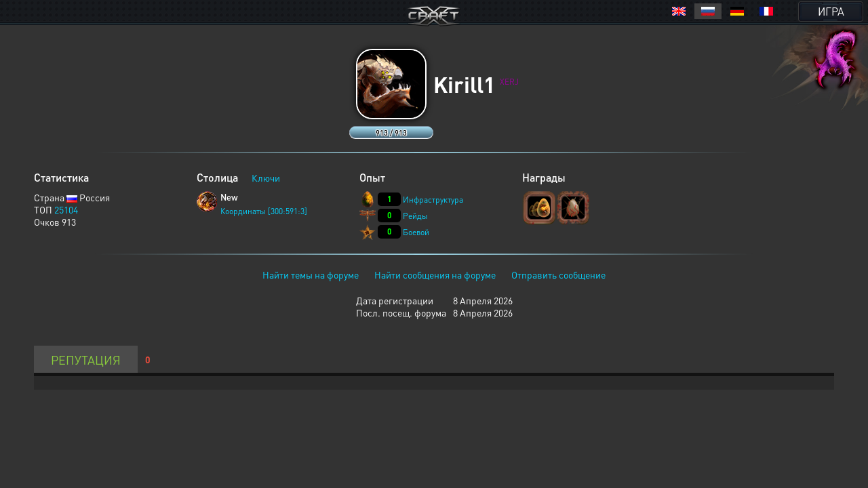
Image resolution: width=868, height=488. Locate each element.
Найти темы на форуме (311, 274)
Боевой (416, 232)
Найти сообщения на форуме (435, 274)
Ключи (266, 178)
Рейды (415, 216)
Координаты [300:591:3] (264, 211)
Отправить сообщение (558, 274)
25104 (66, 209)
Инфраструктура (433, 200)
